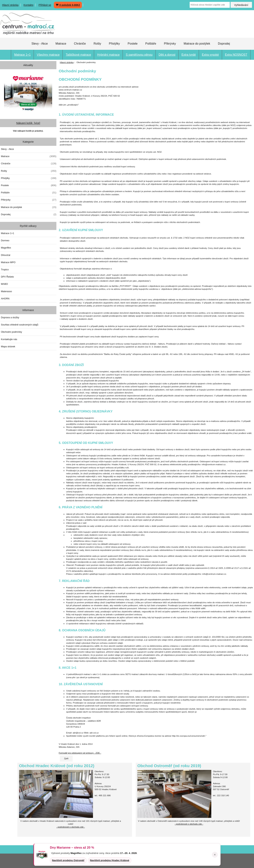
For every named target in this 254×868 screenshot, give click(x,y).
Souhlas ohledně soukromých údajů (20, 325)
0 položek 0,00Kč (68, 5)
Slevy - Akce (40, 44)
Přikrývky (170, 44)
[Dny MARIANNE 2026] (28, 93)
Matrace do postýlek (197, 44)
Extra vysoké (210, 55)
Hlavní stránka (10, 5)
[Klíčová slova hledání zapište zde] (210, 5)
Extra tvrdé (189, 55)
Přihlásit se (45, 5)
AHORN (5, 299)
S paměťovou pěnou (139, 55)
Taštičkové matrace (78, 55)
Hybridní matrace (108, 55)
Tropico (5, 270)
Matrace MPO (8, 262)
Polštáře (151, 44)
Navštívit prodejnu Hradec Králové (110, 860)
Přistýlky (114, 44)
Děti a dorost (167, 55)
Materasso (6, 291)
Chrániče (80, 44)
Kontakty (28, 5)
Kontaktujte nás (9, 339)
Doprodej (224, 44)
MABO (4, 284)
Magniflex (6, 248)
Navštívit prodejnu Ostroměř (68, 860)
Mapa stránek (8, 346)
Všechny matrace (48, 55)
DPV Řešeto (7, 277)
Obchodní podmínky (11, 332)
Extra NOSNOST (236, 55)
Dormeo (5, 240)
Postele (133, 44)
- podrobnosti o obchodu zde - (189, 824)
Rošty (97, 44)
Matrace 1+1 (22, 55)
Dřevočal (6, 255)
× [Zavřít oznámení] (215, 855)
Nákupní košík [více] (28, 123)
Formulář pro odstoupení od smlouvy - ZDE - (80, 753)
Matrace (61, 44)
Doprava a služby (10, 317)
